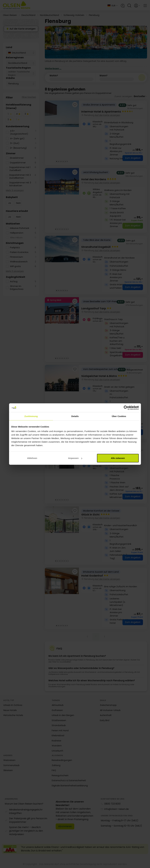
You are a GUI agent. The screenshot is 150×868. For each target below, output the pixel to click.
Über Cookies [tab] (119, 416)
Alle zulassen (118, 458)
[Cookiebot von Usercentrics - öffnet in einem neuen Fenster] (126, 408)
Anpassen (75, 458)
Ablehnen (32, 458)
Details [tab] (75, 416)
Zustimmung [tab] (31, 416)
